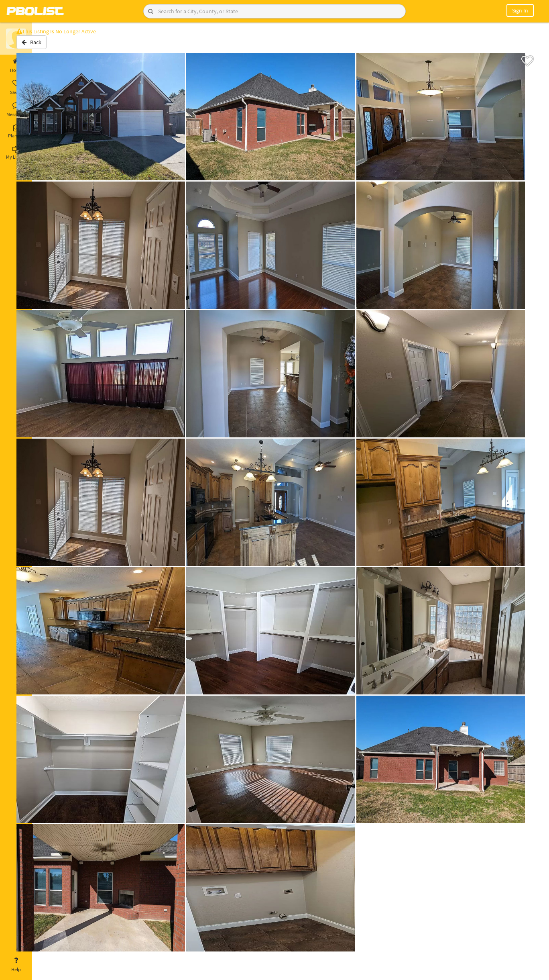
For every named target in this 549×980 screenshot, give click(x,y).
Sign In (520, 10)
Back (53, 45)
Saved (16, 88)
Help (16, 965)
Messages (16, 110)
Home (16, 65)
